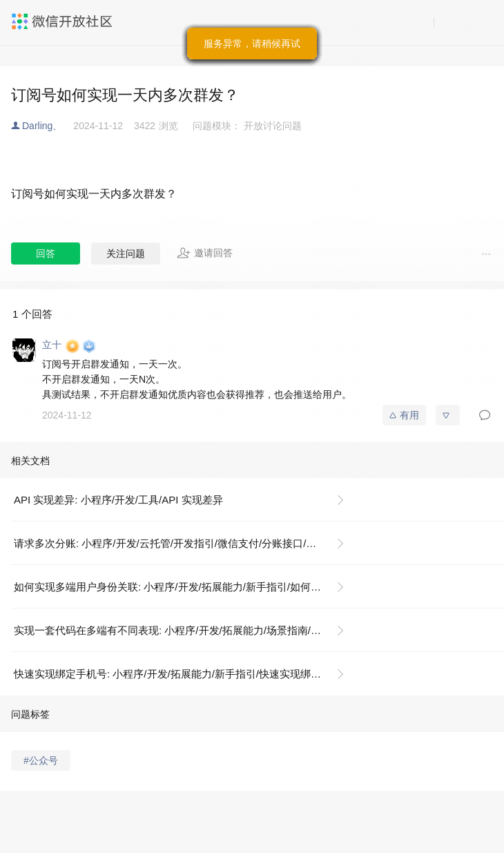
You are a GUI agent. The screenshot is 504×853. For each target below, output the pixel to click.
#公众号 (41, 760)
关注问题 (126, 253)
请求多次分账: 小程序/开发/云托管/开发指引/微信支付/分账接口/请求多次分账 (185, 543)
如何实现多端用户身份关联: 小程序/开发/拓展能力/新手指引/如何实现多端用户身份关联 (185, 587)
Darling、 (42, 126)
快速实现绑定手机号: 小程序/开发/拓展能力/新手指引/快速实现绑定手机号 (183, 674)
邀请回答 (205, 253)
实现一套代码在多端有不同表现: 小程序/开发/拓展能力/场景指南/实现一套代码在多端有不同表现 (185, 630)
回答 (46, 253)
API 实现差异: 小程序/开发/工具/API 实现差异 (118, 500)
